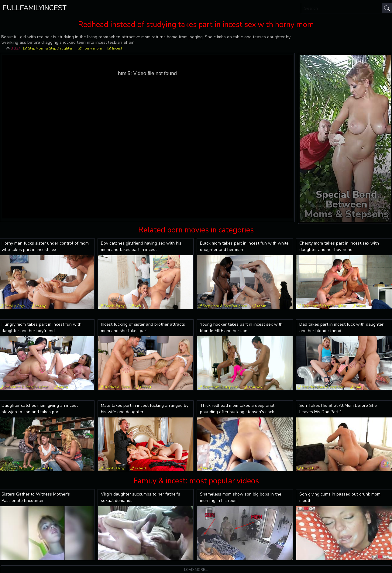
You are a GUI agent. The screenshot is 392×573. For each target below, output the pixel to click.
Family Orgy (114, 306)
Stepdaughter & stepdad (323, 387)
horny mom (92, 48)
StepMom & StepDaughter (50, 48)
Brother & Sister (117, 387)
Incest (117, 48)
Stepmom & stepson (220, 387)
